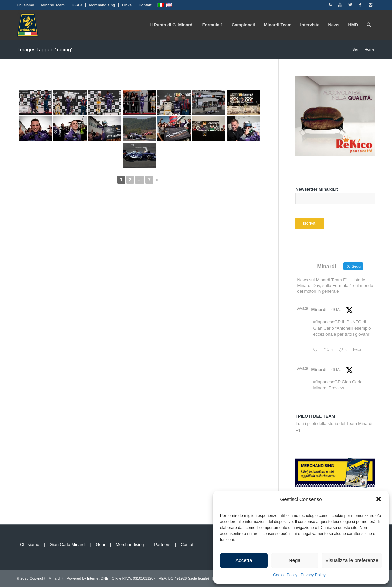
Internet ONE (98, 578)
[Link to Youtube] (340, 5)
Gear (100, 544)
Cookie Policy (285, 575)
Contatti (146, 5)
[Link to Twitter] (350, 5)
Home (369, 49)
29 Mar (336, 310)
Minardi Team (53, 5)
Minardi (319, 309)
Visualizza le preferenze (352, 560)
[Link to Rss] (330, 5)
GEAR (77, 5)
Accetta (244, 560)
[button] (379, 499)
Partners (162, 544)
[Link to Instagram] (370, 5)
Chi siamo (25, 5)
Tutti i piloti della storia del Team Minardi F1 (334, 423)
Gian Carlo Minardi (67, 544)
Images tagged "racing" (45, 49)
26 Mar (336, 370)
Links (127, 5)
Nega (295, 560)
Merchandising (102, 5)
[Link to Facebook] (360, 5)
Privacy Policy (313, 575)
